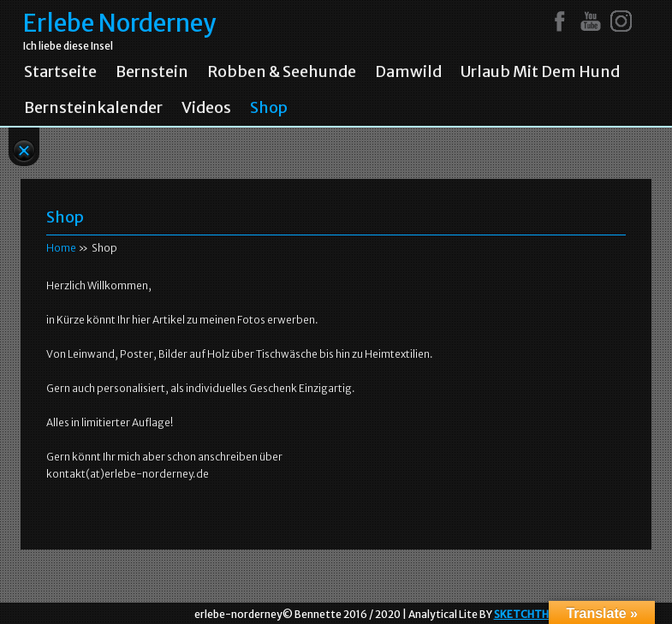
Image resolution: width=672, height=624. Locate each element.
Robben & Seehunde (282, 72)
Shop (269, 108)
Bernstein (152, 72)
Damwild (408, 72)
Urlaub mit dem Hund (540, 72)
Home (61, 248)
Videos (206, 108)
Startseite (60, 72)
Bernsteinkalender (93, 108)
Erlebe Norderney (119, 24)
